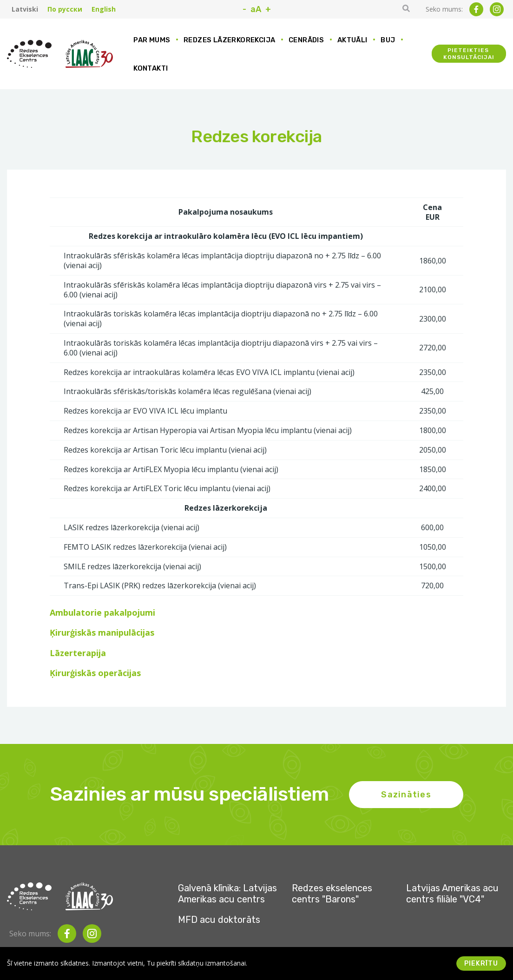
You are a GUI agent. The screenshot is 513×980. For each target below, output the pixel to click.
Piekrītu (481, 964)
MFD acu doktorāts (219, 920)
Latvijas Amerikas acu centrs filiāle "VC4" (452, 894)
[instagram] (497, 9)
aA (256, 9)
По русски (65, 9)
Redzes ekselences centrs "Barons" (332, 894)
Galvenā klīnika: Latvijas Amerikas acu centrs (227, 894)
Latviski (25, 9)
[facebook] (476, 9)
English (104, 9)
